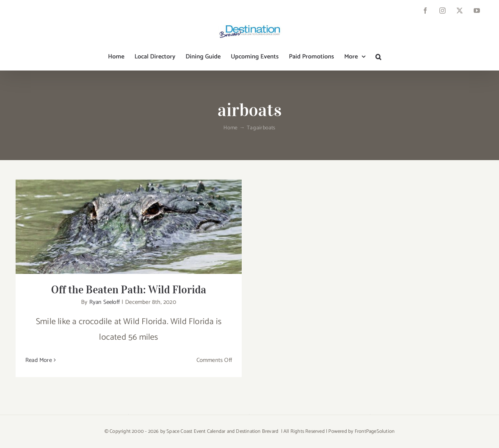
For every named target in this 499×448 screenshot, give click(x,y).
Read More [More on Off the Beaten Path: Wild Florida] (39, 360)
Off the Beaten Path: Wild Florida (129, 290)
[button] (378, 57)
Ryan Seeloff (104, 302)
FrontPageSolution (375, 431)
